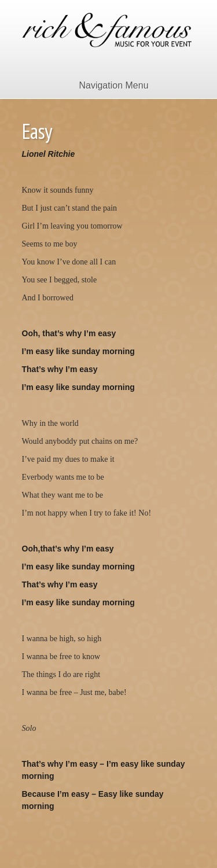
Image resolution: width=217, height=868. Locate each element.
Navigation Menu (106, 85)
